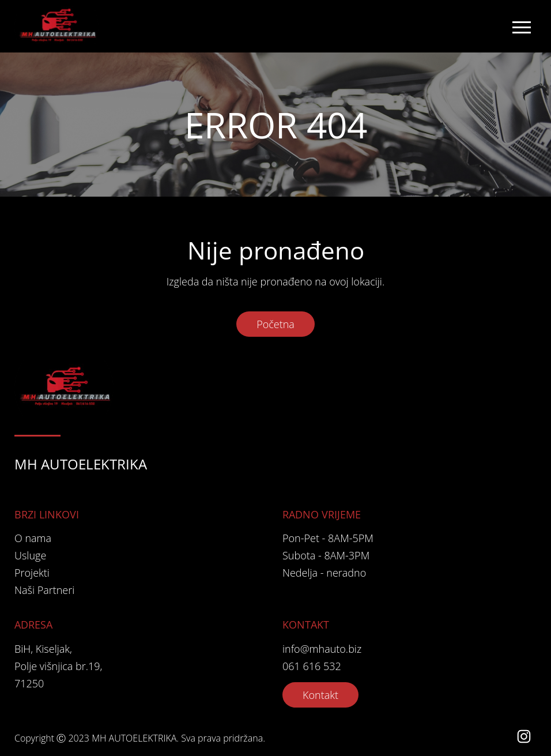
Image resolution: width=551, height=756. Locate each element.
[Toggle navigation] (521, 27)
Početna (275, 324)
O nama (33, 538)
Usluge (30, 555)
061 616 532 (312, 666)
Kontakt (320, 695)
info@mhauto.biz (322, 649)
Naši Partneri (44, 590)
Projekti (32, 573)
